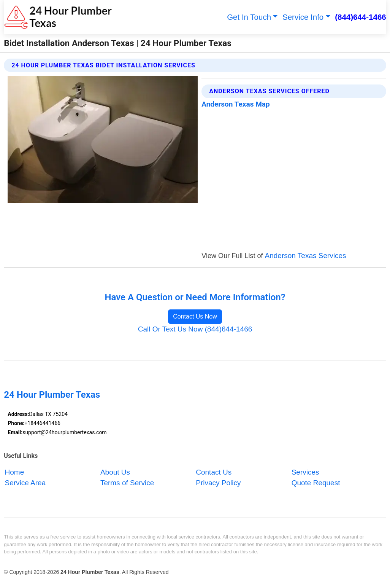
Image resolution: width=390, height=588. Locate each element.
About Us (115, 472)
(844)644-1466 (361, 17)
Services (305, 472)
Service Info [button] (303, 17)
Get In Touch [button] (249, 17)
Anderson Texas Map (235, 104)
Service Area (25, 483)
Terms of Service (127, 483)
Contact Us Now (195, 316)
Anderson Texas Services (306, 256)
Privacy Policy (218, 483)
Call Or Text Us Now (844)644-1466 (195, 329)
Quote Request (316, 483)
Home (15, 472)
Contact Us (214, 472)
